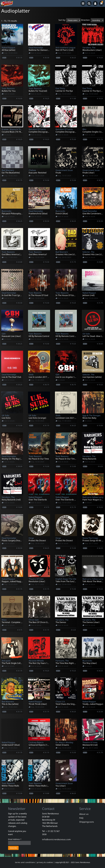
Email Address (15, 839)
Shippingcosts (87, 822)
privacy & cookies (45, 862)
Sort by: (62, 20)
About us (84, 814)
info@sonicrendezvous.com (56, 839)
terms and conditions (25, 862)
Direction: (86, 20)
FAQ (81, 818)
